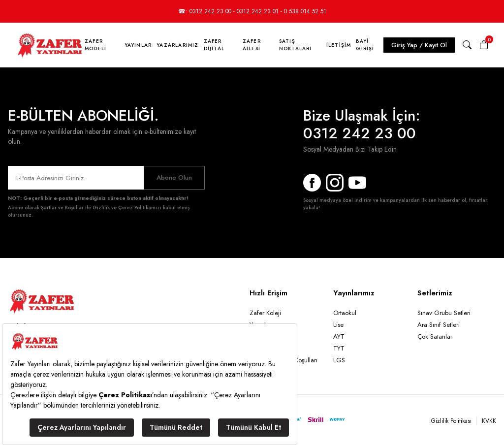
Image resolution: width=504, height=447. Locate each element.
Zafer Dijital (214, 45)
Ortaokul (345, 313)
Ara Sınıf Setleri (439, 325)
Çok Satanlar (435, 336)
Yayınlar (138, 45)
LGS (339, 360)
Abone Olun (174, 177)
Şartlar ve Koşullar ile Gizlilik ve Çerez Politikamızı (101, 208)
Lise (338, 325)
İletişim (339, 45)
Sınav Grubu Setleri (444, 313)
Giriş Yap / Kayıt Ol (419, 45)
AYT (339, 336)
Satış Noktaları (296, 45)
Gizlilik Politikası (451, 421)
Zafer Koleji (265, 313)
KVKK (489, 421)
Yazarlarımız (177, 45)
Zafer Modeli (95, 45)
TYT (339, 348)
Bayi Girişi (365, 45)
